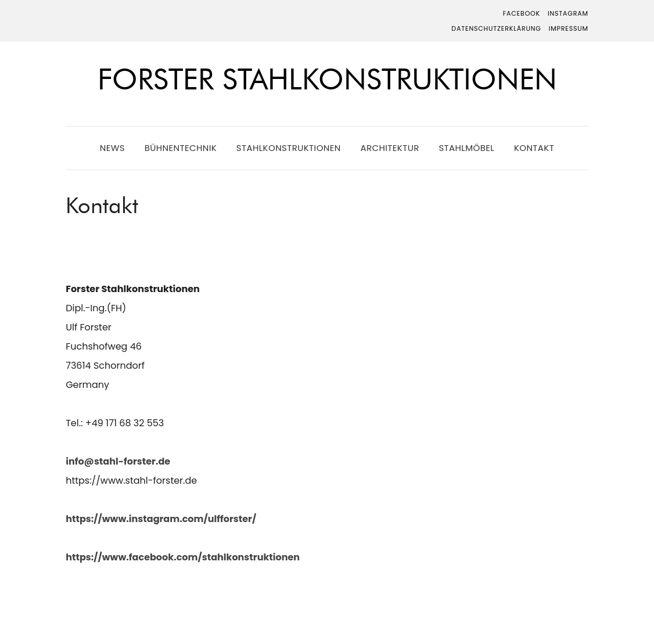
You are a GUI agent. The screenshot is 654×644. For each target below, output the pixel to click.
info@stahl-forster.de (118, 461)
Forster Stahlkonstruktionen (327, 79)
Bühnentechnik (181, 148)
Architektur (389, 148)
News (112, 148)
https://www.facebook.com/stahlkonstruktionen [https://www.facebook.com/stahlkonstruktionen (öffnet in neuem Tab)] (183, 557)
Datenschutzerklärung (496, 28)
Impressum (569, 28)
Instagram (568, 13)
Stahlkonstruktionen (289, 148)
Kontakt (534, 148)
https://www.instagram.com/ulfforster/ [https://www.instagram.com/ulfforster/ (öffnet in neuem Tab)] (161, 519)
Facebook (522, 13)
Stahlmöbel (466, 148)
